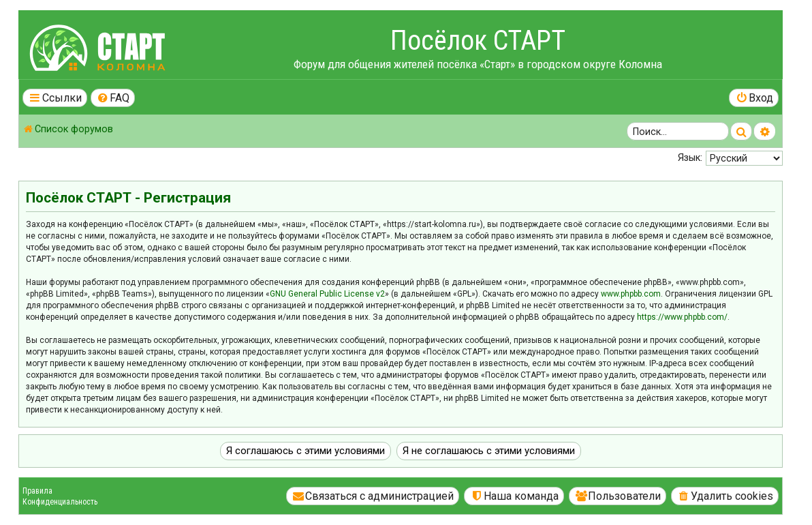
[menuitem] (113, 98)
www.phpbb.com (631, 294)
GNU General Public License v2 (327, 294)
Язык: (690, 157)
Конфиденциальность (60, 502)
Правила (37, 491)
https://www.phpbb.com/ (682, 317)
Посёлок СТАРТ (478, 41)
